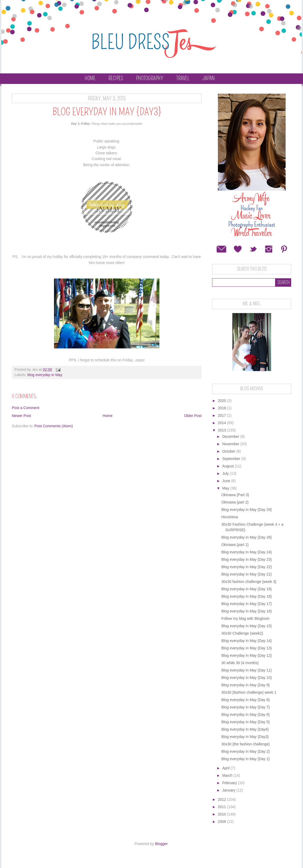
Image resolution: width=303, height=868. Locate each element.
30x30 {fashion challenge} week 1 (249, 692)
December (231, 437)
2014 (223, 423)
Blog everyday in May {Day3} (245, 737)
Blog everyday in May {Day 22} (246, 567)
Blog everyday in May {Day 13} (246, 648)
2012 (223, 799)
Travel (183, 78)
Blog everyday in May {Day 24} (246, 552)
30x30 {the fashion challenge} (246, 744)
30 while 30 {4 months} (240, 663)
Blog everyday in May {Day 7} (246, 707)
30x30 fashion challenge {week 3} (249, 582)
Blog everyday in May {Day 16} (246, 611)
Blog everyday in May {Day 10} (246, 678)
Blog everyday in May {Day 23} (246, 559)
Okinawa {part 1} (235, 545)
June (227, 481)
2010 (223, 814)
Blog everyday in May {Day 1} (246, 759)
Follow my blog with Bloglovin (245, 618)
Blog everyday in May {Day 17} (246, 604)
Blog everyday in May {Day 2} (246, 751)
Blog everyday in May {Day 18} (246, 596)
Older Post (193, 416)
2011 (223, 807)
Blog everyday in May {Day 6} (246, 714)
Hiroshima (230, 517)
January (229, 790)
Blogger (161, 844)
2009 (223, 822)
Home (90, 78)
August (228, 466)
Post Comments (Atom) (54, 426)
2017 (223, 415)
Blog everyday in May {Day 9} (246, 685)
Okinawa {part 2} (235, 502)
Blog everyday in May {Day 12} (246, 655)
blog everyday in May (45, 375)
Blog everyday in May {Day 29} (246, 510)
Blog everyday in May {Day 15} (246, 626)
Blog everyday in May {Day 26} (246, 537)
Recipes (116, 78)
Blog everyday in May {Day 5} (246, 722)
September (232, 459)
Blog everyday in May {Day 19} (246, 589)
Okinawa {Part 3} (235, 495)
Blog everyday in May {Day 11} (246, 670)
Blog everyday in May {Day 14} (246, 641)
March (228, 775)
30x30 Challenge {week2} (242, 633)
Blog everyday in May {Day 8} (246, 700)
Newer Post (21, 416)
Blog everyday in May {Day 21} (246, 574)
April (226, 768)
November (231, 444)
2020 (223, 401)
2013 (223, 430)
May (226, 488)
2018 (223, 408)
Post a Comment (26, 408)
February (230, 783)
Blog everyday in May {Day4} (245, 729)
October (229, 451)
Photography (150, 78)
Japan (208, 78)
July (226, 473)
